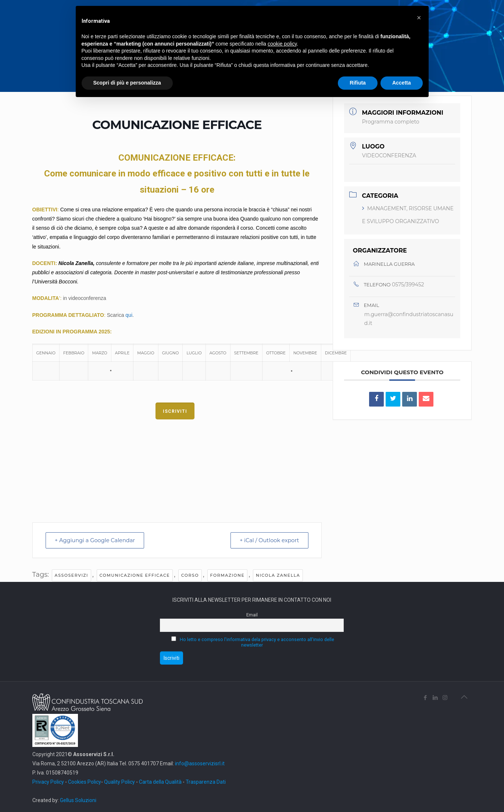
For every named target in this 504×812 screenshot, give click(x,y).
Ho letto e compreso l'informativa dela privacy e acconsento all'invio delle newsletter (257, 642)
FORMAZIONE (228, 575)
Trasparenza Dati (206, 781)
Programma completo (391, 122)
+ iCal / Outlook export (267, 540)
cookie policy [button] (282, 44)
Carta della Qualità (161, 781)
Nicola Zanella (278, 575)
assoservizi (72, 575)
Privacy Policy (48, 781)
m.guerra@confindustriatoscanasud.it (409, 319)
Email (252, 615)
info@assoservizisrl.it (199, 763)
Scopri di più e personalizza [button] (127, 83)
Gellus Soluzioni (78, 800)
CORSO (190, 575)
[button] (419, 18)
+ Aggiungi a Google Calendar (97, 540)
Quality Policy (119, 781)
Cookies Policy (85, 781)
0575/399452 (408, 285)
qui (129, 315)
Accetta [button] (402, 83)
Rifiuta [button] (358, 83)
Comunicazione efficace (135, 575)
